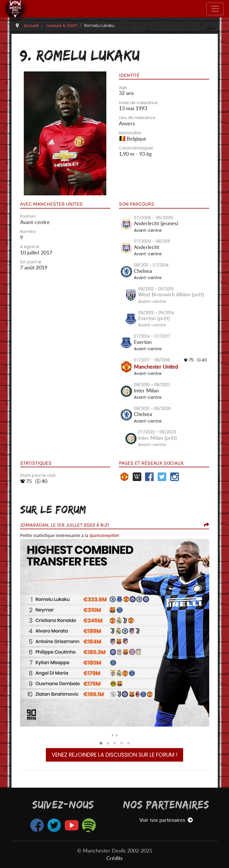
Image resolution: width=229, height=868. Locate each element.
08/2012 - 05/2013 (156, 289)
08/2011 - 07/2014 (151, 265)
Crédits (114, 858)
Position (28, 216)
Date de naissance (138, 103)
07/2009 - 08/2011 (152, 241)
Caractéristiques (136, 148)
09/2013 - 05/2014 (156, 313)
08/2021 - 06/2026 (152, 408)
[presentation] (112, 735)
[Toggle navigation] (215, 9)
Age (123, 87)
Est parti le (31, 262)
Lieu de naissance (137, 118)
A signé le (30, 247)
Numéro (28, 231)
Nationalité (130, 133)
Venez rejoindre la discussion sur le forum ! (114, 755)
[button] (101, 743)
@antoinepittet (104, 535)
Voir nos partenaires (166, 820)
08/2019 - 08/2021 (152, 385)
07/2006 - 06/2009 (153, 218)
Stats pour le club (38, 475)
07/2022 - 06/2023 (157, 432)
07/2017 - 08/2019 (152, 360)
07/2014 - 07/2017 (152, 336)
